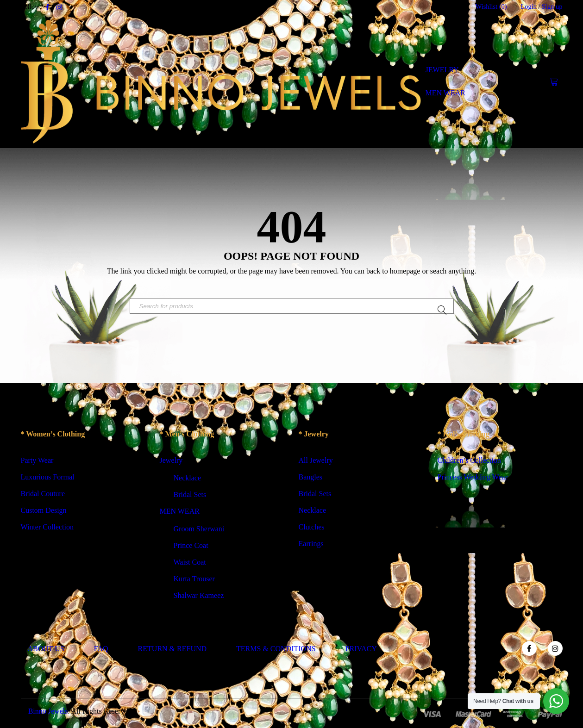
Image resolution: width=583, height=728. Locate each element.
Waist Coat (190, 563)
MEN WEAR (180, 512)
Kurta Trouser (194, 580)
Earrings (311, 544)
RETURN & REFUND (172, 650)
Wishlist (491, 6)
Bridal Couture (43, 495)
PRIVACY (361, 650)
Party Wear (37, 461)
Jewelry (171, 461)
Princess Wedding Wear (473, 478)
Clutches (312, 528)
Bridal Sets (190, 495)
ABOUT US (46, 650)
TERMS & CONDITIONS (276, 650)
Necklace (188, 479)
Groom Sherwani (199, 530)
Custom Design (44, 511)
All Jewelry (316, 461)
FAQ (101, 650)
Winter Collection (47, 528)
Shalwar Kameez (199, 596)
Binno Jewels (48, 712)
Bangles (311, 478)
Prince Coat (191, 546)
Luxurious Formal (48, 478)
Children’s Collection (469, 461)
